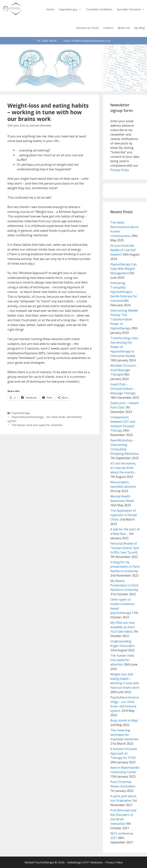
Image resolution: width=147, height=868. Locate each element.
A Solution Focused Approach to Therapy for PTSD (123, 753)
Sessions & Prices (87, 28)
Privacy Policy (120, 170)
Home (50, 9)
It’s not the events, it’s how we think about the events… (123, 468)
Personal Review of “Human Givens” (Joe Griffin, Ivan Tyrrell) (125, 548)
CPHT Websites (92, 862)
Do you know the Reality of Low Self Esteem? (123, 250)
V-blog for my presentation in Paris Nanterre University (125, 567)
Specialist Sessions (132, 9)
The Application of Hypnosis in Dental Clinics (123, 515)
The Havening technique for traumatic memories (124, 735)
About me (124, 28)
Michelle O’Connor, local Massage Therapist (123, 370)
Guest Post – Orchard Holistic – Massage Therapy (123, 389)
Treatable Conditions (99, 9)
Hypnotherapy (71, 9)
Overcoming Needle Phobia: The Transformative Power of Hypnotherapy (124, 319)
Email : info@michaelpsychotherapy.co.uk (87, 41)
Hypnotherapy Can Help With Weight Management (123, 269)
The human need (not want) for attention (37, 425)
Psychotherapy (21, 413)
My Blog (140, 28)
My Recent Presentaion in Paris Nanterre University (124, 585)
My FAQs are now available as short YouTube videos (123, 627)
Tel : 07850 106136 (47, 41)
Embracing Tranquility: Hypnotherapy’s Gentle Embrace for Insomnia (124, 292)
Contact (108, 28)
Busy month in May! (124, 720)
